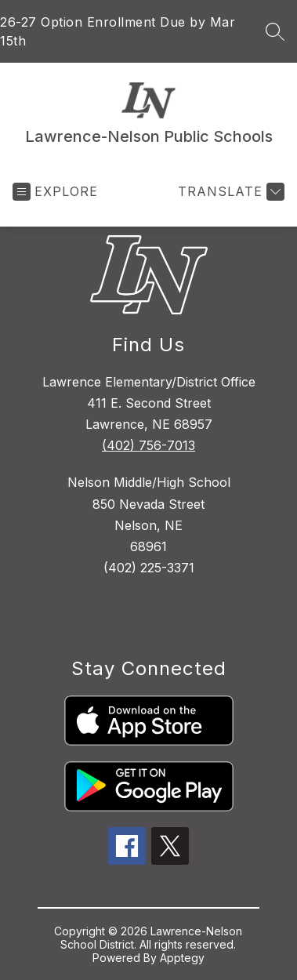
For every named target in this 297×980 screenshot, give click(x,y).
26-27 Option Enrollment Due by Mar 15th (118, 31)
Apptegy (182, 958)
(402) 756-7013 (148, 445)
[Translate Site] (229, 192)
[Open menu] (55, 192)
